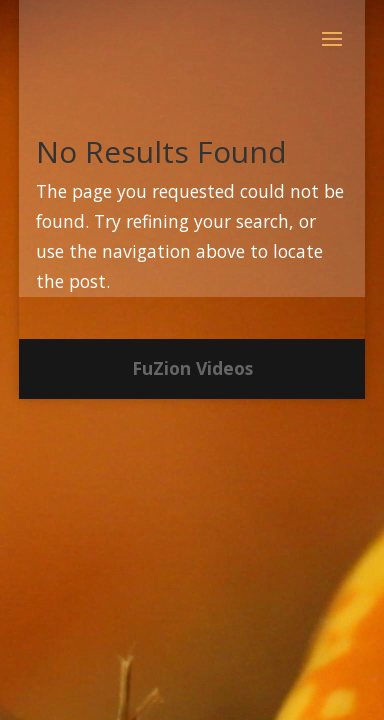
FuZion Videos (192, 368)
